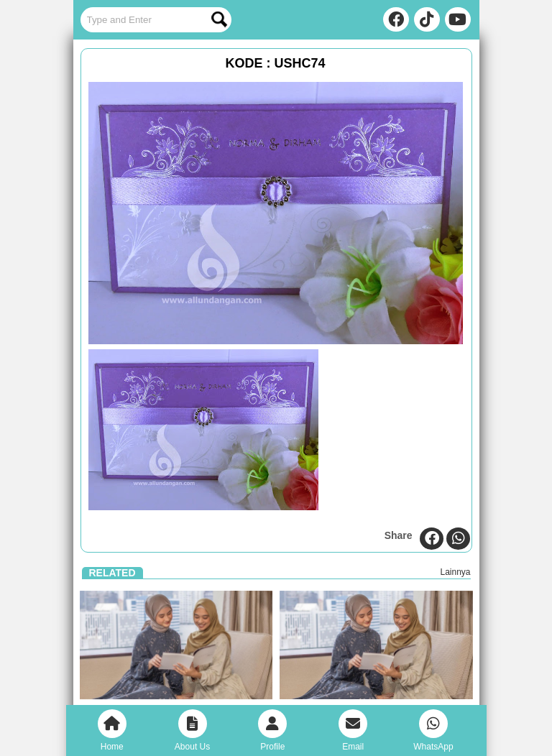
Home (112, 730)
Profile (272, 730)
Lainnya (455, 572)
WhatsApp (433, 730)
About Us (192, 730)
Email (353, 730)
